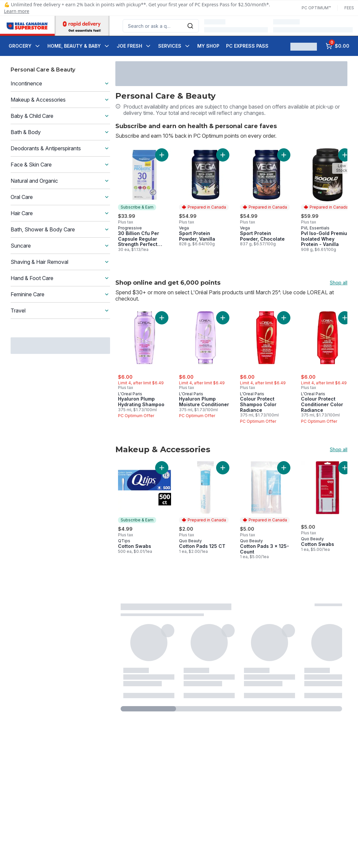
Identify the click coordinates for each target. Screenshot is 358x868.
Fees (349, 8)
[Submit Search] (190, 26)
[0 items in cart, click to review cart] (337, 46)
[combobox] (161, 26)
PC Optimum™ (316, 8)
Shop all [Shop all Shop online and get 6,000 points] (339, 283)
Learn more (17, 11)
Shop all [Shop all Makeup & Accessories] (339, 450)
